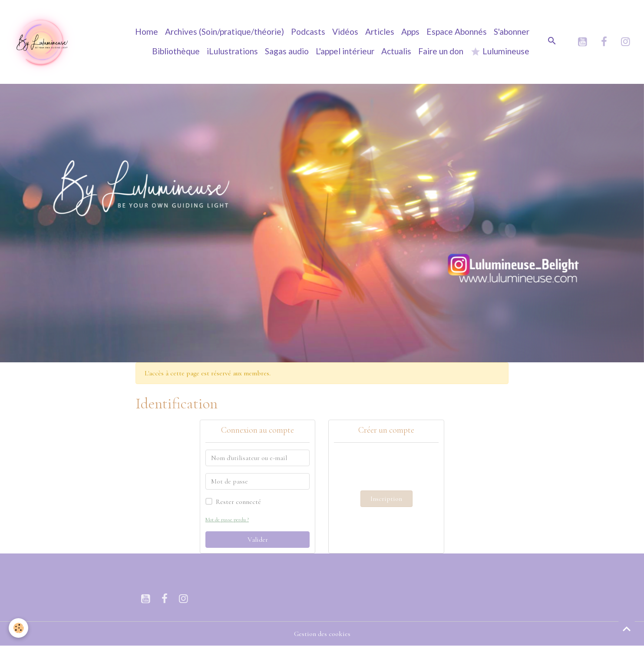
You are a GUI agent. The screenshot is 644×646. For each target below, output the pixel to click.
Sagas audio (287, 51)
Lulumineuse (500, 51)
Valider (258, 540)
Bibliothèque (176, 51)
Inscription (386, 499)
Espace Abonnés (457, 31)
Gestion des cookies (322, 634)
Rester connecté (238, 502)
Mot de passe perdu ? (227, 520)
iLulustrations (232, 51)
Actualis (396, 51)
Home (147, 31)
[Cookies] (18, 628)
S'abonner (512, 31)
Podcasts (308, 31)
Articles (380, 31)
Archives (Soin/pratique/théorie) (225, 31)
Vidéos (345, 31)
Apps (410, 31)
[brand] (42, 42)
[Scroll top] (627, 629)
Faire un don (441, 51)
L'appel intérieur (345, 51)
